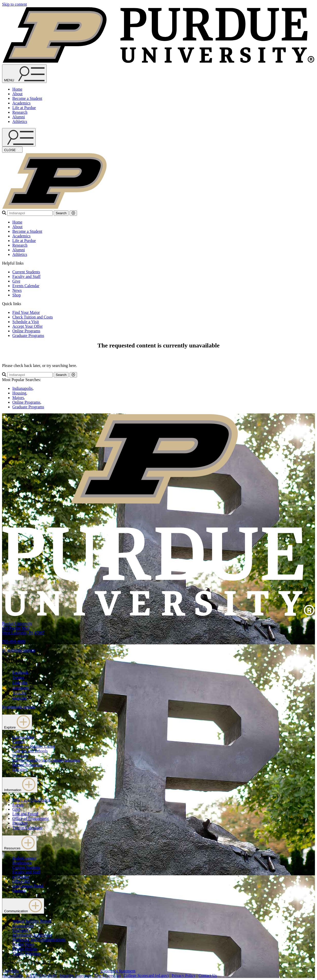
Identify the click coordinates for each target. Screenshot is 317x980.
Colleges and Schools (30, 751)
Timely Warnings (26, 953)
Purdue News (23, 944)
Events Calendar (26, 286)
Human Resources (27, 765)
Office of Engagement (31, 818)
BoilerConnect (24, 858)
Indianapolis (22, 388)
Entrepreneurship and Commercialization (46, 760)
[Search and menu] (24, 74)
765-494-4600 (14, 641)
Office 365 (21, 881)
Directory (20, 756)
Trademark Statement (118, 971)
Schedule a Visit (26, 322)
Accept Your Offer (27, 326)
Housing (19, 393)
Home (17, 89)
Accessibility (13, 976)
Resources (19, 843)
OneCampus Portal (28, 886)
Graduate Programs (28, 336)
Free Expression (108, 976)
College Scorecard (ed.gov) (146, 976)
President (20, 823)
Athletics (20, 122)
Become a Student (27, 98)
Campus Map (23, 737)
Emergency (22, 930)
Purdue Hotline (25, 949)
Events (18, 805)
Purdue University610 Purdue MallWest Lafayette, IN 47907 (23, 628)
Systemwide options (19, 650)
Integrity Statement (76, 976)
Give (16, 281)
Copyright (10, 971)
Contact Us (208, 976)
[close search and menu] (12, 150)
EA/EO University (42, 976)
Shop (17, 295)
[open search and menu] (19, 137)
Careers (19, 742)
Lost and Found (25, 814)
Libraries (20, 769)
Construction (23, 926)
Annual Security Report (32, 921)
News (17, 290)
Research (20, 112)
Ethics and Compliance (31, 800)
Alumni (19, 117)
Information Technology (32, 935)
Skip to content (15, 4)
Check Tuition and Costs (33, 317)
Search (61, 213)
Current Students (26, 272)
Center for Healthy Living (34, 746)
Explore (17, 722)
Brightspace (22, 863)
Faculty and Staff (26, 276)
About (17, 94)
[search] (30, 213)
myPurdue (21, 877)
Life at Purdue (24, 108)
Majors (18, 398)
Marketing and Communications (39, 940)
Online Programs (26, 331)
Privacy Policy (184, 976)
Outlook (19, 891)
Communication (23, 906)
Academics (21, 103)
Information (20, 785)
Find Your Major (26, 312)
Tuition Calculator (27, 828)
